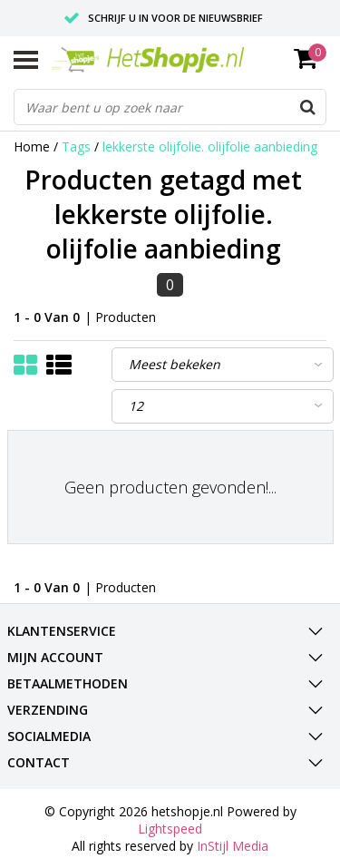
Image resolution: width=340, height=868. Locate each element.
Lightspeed (170, 829)
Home (32, 146)
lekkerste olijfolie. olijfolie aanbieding (210, 146)
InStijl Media (233, 846)
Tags (76, 146)
